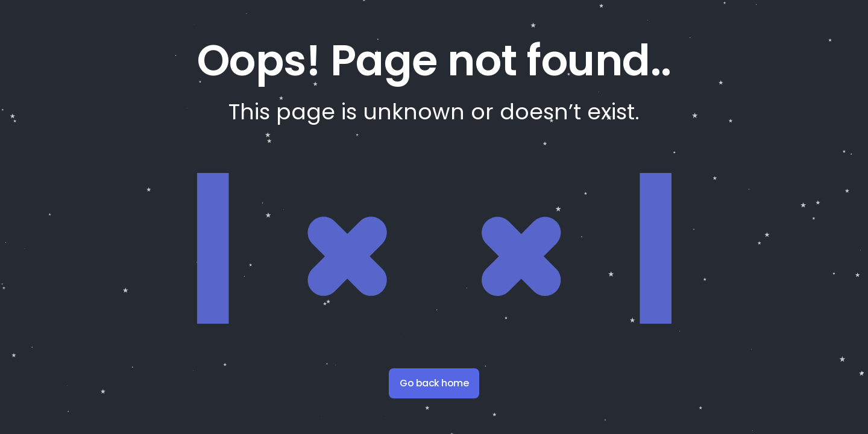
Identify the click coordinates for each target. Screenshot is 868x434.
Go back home (434, 383)
